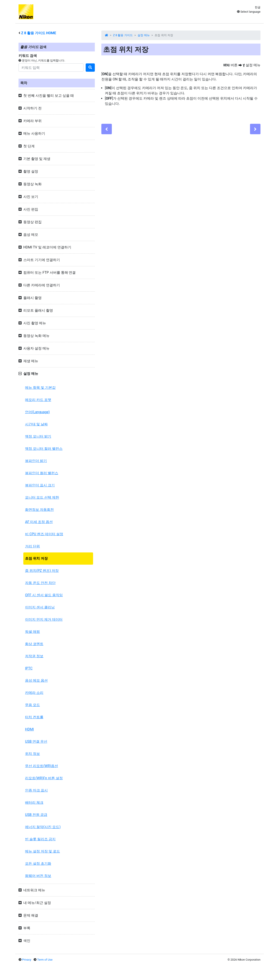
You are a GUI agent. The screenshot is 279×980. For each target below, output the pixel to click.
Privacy (27, 960)
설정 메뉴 (144, 35)
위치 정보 (32, 754)
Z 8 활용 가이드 (123, 35)
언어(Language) (37, 412)
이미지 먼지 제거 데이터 (44, 619)
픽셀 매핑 (32, 632)
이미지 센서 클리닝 (40, 607)
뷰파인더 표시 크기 (40, 485)
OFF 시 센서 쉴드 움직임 (44, 595)
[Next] (255, 129)
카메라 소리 (34, 693)
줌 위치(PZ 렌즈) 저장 (42, 571)
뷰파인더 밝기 (36, 461)
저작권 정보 (34, 656)
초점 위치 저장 (36, 558)
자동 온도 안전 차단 (40, 583)
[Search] (51, 68)
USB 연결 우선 (36, 741)
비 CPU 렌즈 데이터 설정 (44, 534)
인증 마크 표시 (36, 790)
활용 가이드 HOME (39, 33)
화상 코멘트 (34, 644)
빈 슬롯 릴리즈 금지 (40, 839)
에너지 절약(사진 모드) (43, 827)
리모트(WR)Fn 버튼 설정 (44, 778)
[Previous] (107, 129)
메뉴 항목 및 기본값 (40, 388)
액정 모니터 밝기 (38, 436)
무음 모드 (32, 705)
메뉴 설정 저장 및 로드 (43, 851)
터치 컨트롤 (34, 717)
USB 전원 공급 (36, 815)
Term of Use (45, 960)
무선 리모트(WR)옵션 (42, 766)
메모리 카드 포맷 (38, 400)
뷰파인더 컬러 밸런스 (42, 473)
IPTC (29, 668)
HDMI (29, 729)
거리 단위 (32, 546)
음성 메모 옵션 (36, 680)
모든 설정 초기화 (38, 864)
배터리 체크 (34, 803)
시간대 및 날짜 (36, 424)
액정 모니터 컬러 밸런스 (44, 449)
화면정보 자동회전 (39, 510)
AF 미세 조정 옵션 (39, 522)
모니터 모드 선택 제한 (42, 497)
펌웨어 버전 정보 (38, 876)
